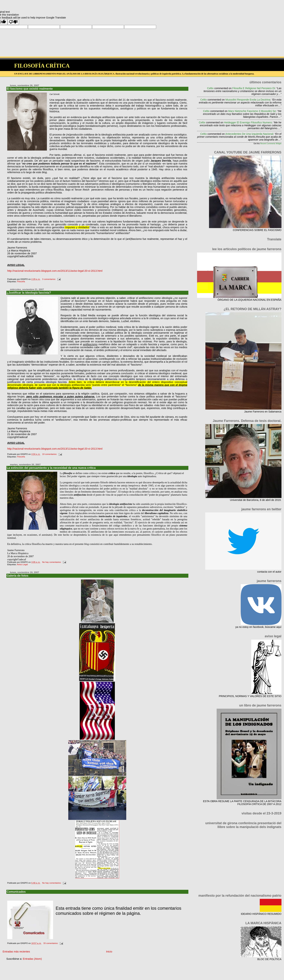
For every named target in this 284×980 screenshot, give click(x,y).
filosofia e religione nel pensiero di (253, 88)
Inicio (109, 952)
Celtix (210, 88)
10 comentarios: (50, 454)
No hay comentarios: (52, 562)
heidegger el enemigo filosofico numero (248, 122)
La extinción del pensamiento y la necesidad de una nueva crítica (51, 468)
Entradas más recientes (16, 952)
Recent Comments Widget (271, 144)
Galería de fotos (18, 576)
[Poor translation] (13, 22)
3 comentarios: (49, 279)
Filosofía (21, 282)
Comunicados (16, 892)
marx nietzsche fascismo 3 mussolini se (252, 111)
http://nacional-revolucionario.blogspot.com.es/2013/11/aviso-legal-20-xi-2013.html (55, 271)
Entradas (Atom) (32, 959)
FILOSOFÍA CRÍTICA (42, 66)
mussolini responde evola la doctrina (248, 100)
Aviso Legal (22, 564)
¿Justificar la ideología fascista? (29, 293)
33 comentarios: (51, 943)
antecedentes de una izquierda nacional (249, 134)
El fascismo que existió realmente (30, 89)
